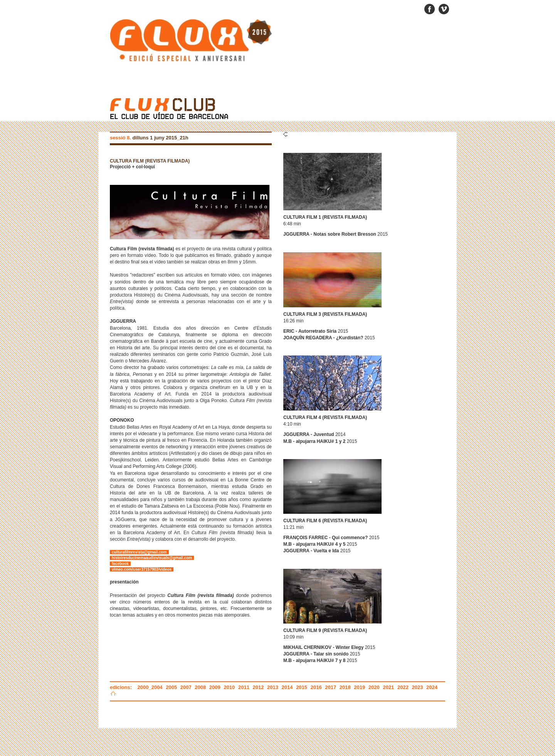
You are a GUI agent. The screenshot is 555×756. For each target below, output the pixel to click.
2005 (171, 687)
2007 (186, 687)
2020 (374, 687)
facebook (120, 564)
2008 (200, 687)
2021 (388, 687)
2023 (418, 687)
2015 (302, 687)
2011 (244, 687)
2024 (432, 687)
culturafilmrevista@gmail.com (139, 552)
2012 (258, 687)
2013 (273, 687)
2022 (403, 687)
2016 (316, 687)
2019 (359, 687)
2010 (229, 687)
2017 (330, 687)
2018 (345, 687)
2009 (215, 687)
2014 (287, 687)
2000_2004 (151, 687)
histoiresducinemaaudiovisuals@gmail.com (152, 558)
